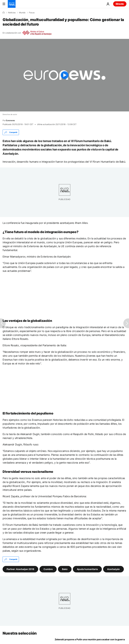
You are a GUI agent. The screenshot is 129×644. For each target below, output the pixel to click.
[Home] (4, 12)
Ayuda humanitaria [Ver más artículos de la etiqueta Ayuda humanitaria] (87, 569)
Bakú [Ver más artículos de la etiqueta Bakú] (65, 569)
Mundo (22, 13)
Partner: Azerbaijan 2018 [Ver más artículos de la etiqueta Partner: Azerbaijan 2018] (20, 569)
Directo (120, 4)
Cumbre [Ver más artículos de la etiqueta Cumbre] (48, 569)
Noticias (12, 13)
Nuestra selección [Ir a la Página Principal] (20, 633)
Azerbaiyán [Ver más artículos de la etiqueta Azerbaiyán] (113, 569)
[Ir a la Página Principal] (12, 4)
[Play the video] (64, 75)
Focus (32, 13)
